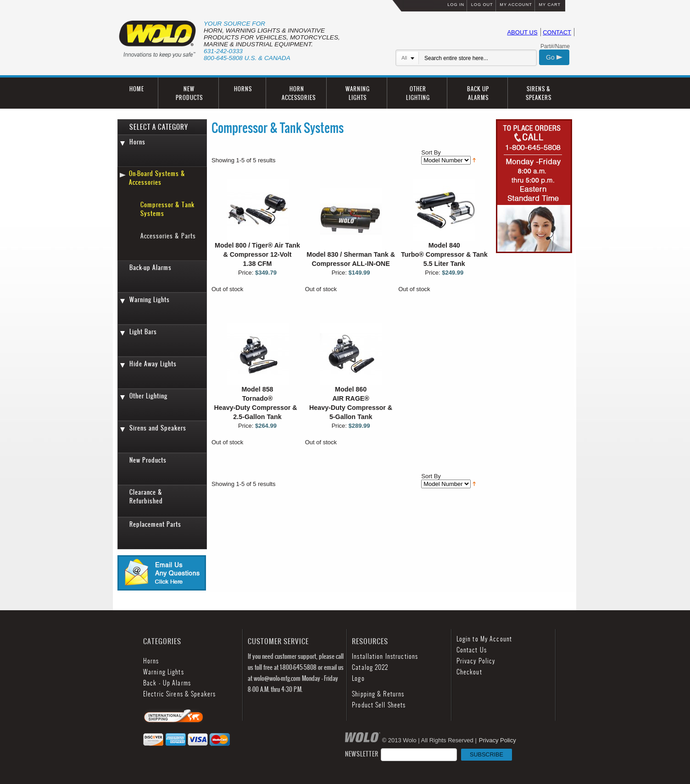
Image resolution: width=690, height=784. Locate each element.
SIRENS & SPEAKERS (539, 93)
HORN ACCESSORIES (299, 93)
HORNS (243, 89)
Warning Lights (150, 300)
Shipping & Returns (378, 694)
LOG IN (456, 5)
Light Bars (143, 332)
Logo (358, 678)
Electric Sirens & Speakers (179, 694)
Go (554, 57)
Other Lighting (148, 396)
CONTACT (557, 32)
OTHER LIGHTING (418, 93)
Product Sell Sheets (379, 705)
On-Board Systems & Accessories (157, 178)
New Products (148, 460)
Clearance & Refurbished (146, 497)
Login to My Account (484, 639)
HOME (137, 89)
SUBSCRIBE (487, 755)
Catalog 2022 (370, 667)
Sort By (431, 152)
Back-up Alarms (150, 268)
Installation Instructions (385, 656)
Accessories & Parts (168, 236)
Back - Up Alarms (167, 683)
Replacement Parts (155, 524)
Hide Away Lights (153, 364)
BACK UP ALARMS (478, 93)
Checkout (469, 672)
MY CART (550, 5)
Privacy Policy (476, 661)
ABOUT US (522, 32)
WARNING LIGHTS (358, 93)
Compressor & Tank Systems (167, 209)
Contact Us (472, 650)
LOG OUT (482, 5)
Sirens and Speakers (158, 428)
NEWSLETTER (428, 754)
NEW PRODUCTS (189, 93)
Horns (137, 142)
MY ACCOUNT (516, 5)
